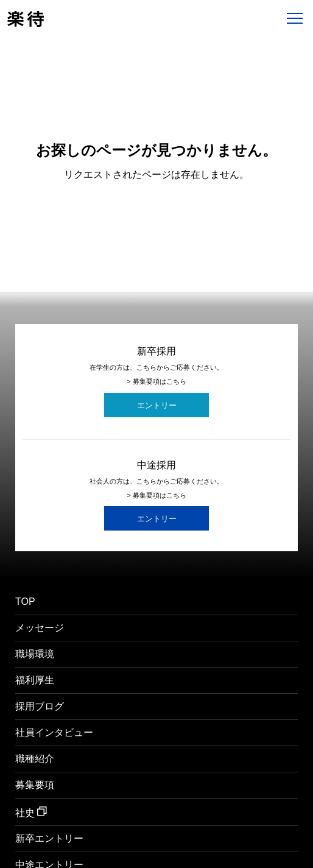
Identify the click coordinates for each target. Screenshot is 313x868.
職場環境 (35, 654)
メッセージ (40, 628)
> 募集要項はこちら (156, 381)
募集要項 (35, 785)
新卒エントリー (49, 838)
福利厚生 (35, 680)
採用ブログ (40, 707)
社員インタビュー (54, 733)
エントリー (157, 405)
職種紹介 (35, 759)
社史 (31, 812)
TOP (25, 602)
